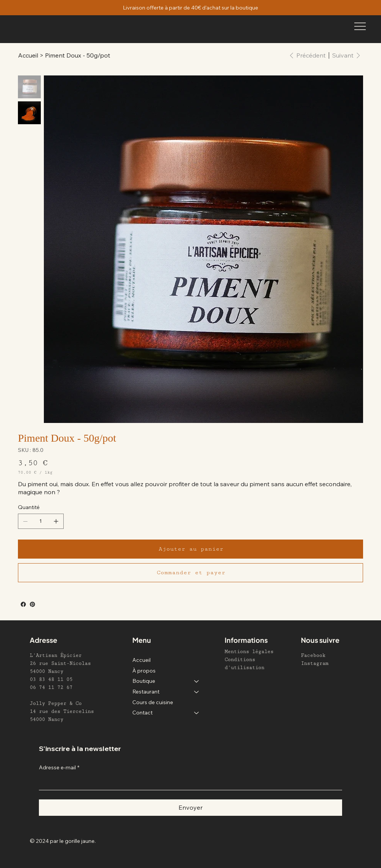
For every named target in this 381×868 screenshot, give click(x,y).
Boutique (144, 681)
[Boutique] (197, 681)
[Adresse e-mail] (188, 782)
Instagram (315, 663)
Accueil (141, 660)
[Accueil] (28, 55)
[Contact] (197, 713)
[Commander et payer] (190, 573)
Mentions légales (249, 652)
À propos (144, 671)
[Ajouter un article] (56, 521)
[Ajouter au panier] (190, 549)
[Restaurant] (197, 692)
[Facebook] (23, 604)
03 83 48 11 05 (51, 679)
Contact (142, 713)
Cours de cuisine (153, 702)
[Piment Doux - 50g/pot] (78, 55)
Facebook (313, 655)
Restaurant (146, 692)
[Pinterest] (32, 604)
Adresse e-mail (59, 768)
